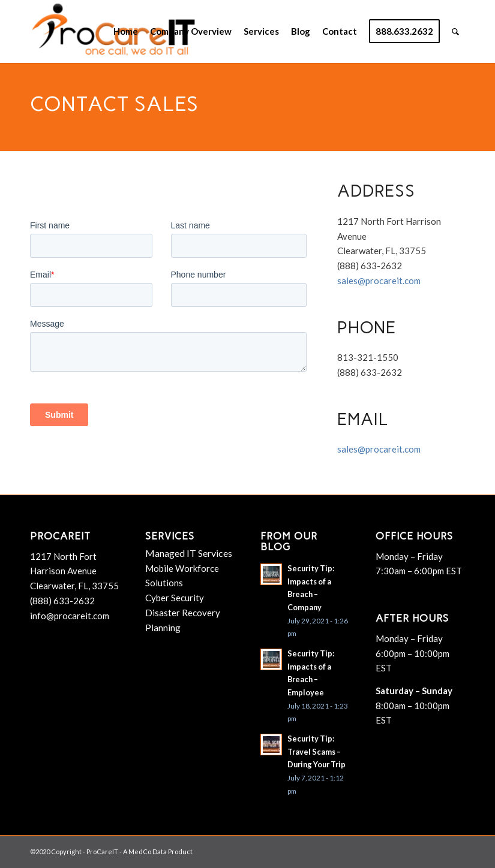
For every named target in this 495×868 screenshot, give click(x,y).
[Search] (455, 31)
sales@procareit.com (379, 281)
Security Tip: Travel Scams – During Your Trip (316, 751)
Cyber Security (175, 598)
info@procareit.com (70, 616)
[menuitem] (126, 31)
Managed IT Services (189, 553)
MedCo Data (148, 852)
